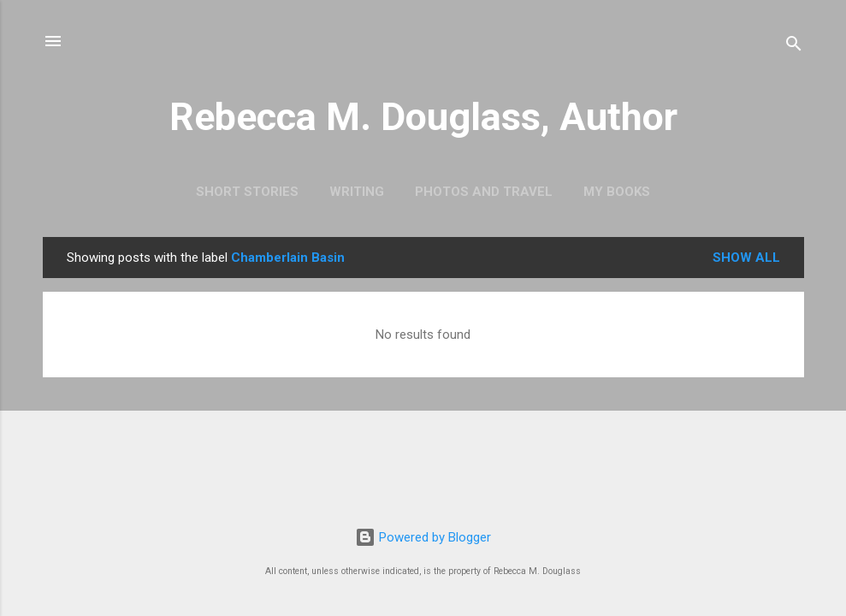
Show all (746, 258)
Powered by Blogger (423, 537)
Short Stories (247, 192)
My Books (617, 192)
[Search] (794, 47)
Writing (357, 192)
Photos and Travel (484, 192)
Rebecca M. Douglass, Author (423, 117)
